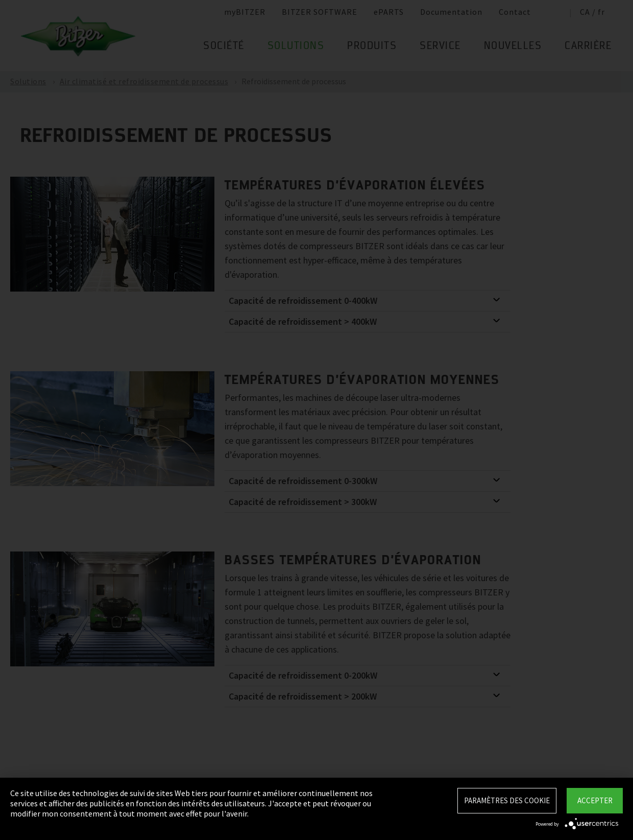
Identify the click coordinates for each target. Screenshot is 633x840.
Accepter (595, 800)
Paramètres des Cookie (507, 800)
